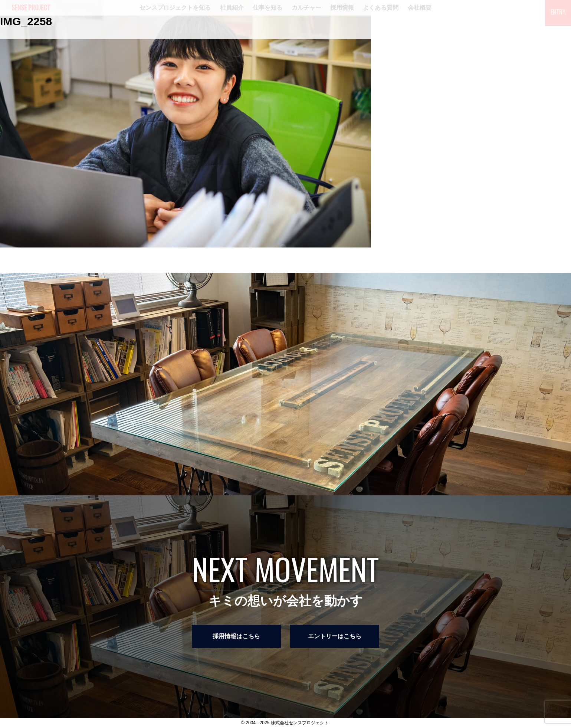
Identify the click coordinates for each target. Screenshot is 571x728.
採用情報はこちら (236, 636)
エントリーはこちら (335, 636)
